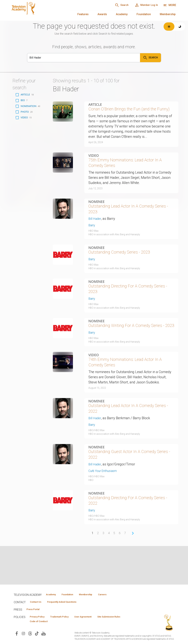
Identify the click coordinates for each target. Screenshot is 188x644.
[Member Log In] (144, 5)
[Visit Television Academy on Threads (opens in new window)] (30, 635)
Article (95, 105)
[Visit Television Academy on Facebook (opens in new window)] (17, 635)
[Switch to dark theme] (180, 27)
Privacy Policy (39, 618)
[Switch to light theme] (169, 27)
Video (94, 164)
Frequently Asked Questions (67, 602)
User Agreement (92, 618)
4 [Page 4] (109, 568)
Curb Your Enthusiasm (105, 503)
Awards (102, 14)
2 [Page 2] (98, 568)
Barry (92, 238)
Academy (122, 14)
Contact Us (37, 602)
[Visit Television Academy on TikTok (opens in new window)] (37, 635)
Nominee (96, 212)
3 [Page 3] (103, 568)
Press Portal (35, 610)
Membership (168, 14)
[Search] (116, 5)
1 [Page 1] (92, 568)
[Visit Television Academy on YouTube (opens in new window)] (44, 635)
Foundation (144, 14)
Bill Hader (96, 232)
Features (83, 14)
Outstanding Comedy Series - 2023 (125, 266)
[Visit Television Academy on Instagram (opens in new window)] (23, 635)
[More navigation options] (170, 5)
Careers (114, 595)
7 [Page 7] (126, 568)
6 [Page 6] (120, 568)
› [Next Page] (133, 568)
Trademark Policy (65, 618)
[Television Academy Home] (36, 10)
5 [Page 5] (114, 568)
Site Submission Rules (122, 618)
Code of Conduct (40, 623)
